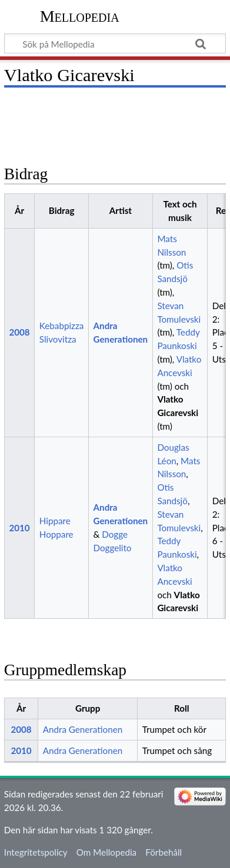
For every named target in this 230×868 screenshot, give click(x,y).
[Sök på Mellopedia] (115, 43)
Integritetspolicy (36, 852)
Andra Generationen (83, 729)
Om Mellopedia (106, 852)
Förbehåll (164, 852)
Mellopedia (80, 16)
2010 (19, 528)
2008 (19, 332)
